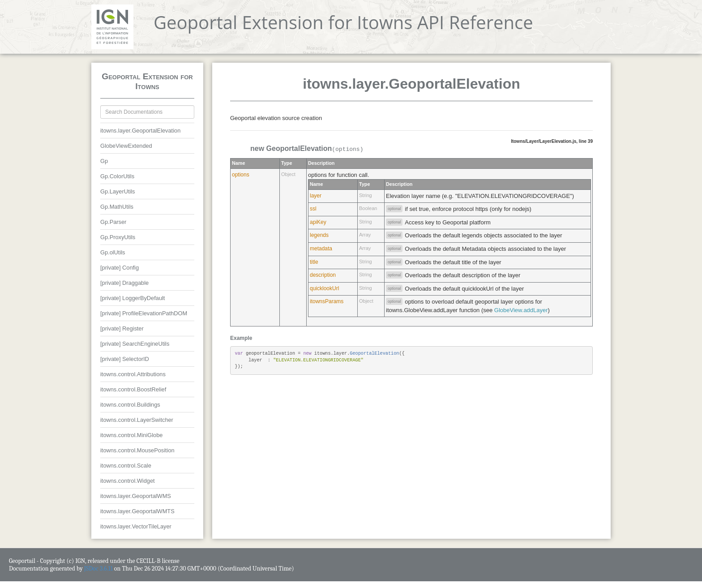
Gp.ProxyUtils (118, 237)
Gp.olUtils (113, 252)
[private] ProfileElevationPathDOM (144, 313)
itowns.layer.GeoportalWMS (136, 496)
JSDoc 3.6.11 (98, 569)
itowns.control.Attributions (133, 374)
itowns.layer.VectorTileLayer (136, 526)
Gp (104, 161)
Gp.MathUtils (117, 207)
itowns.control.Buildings (130, 405)
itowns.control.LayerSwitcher (137, 420)
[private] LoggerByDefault (133, 298)
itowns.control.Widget (128, 481)
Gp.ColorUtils (117, 176)
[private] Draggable (124, 283)
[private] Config (120, 268)
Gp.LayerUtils (118, 191)
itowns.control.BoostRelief (133, 389)
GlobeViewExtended (126, 146)
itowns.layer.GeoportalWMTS (137, 511)
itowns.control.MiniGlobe (131, 435)
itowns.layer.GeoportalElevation (140, 131)
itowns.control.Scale (126, 466)
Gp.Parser (113, 222)
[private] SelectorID (125, 359)
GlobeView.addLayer (521, 310)
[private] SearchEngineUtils (135, 344)
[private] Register (122, 328)
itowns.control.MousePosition (137, 450)
